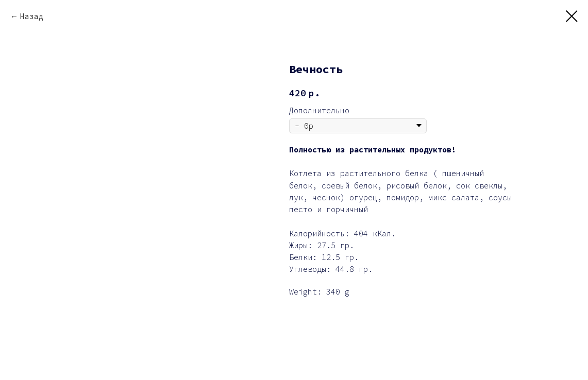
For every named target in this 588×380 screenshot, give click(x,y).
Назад (32, 16)
